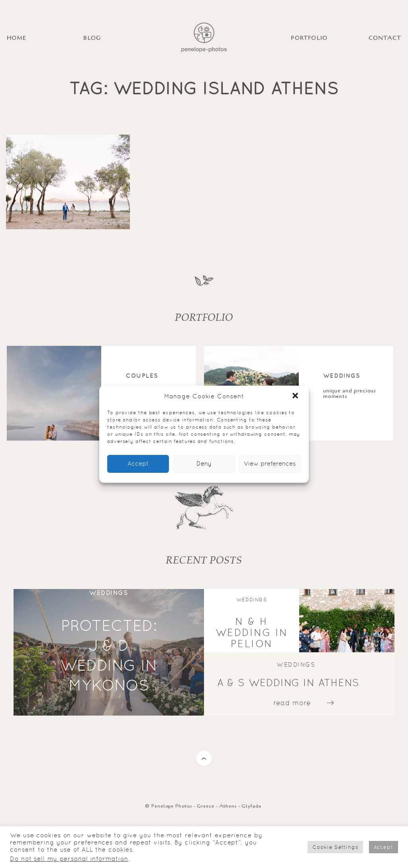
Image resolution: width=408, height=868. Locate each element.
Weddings (342, 375)
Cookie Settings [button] (335, 847)
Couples (142, 375)
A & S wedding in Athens (288, 683)
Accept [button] (383, 847)
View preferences (270, 463)
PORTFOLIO (309, 38)
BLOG (92, 38)
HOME (17, 38)
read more (292, 703)
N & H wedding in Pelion (252, 633)
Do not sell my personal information (69, 859)
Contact (385, 38)
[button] (296, 396)
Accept (138, 463)
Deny (204, 463)
